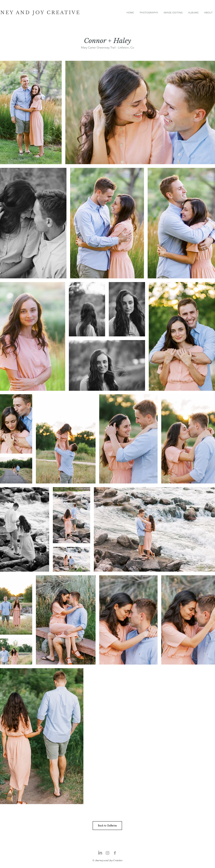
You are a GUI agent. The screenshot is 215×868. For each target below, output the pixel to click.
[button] (149, 12)
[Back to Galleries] (107, 826)
